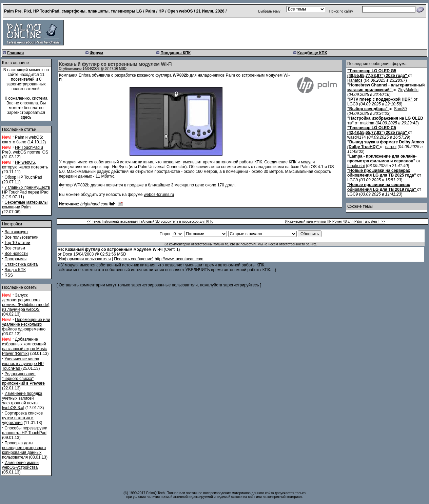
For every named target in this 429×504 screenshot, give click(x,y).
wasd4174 (357, 137)
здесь (26, 117)
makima (367, 123)
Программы (15, 259)
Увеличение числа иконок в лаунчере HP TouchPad (23, 364)
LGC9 (353, 104)
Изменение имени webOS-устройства (20, 465)
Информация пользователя (85, 259)
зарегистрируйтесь (241, 285)
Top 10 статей (17, 243)
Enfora (85, 75)
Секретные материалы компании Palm (25, 205)
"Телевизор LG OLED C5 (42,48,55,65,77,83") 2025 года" (377, 130)
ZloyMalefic (408, 90)
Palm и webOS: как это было (23, 140)
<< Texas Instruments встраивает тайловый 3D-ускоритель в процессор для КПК (150, 221)
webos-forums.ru (159, 195)
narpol (391, 147)
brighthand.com (94, 204)
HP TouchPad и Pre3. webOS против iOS (25, 150)
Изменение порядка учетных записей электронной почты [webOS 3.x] (22, 401)
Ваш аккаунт (16, 232)
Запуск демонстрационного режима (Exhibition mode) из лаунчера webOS (26, 302)
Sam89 (400, 109)
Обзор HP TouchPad (23, 177)
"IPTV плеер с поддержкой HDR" (380, 99)
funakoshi (356, 166)
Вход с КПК (15, 270)
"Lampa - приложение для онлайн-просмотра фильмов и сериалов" (382, 159)
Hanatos (355, 80)
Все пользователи (21, 237)
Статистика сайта (21, 264)
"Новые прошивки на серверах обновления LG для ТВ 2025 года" (382, 173)
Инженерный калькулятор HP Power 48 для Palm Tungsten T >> (335, 221)
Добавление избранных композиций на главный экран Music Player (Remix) (24, 346)
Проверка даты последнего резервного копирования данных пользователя (24, 450)
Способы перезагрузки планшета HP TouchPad (25, 430)
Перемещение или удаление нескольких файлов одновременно (26, 324)
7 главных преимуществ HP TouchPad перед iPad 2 (26, 192)
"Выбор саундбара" (367, 109)
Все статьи (15, 248)
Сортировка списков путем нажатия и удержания (22, 418)
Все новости (16, 254)
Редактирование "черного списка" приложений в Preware (23, 379)
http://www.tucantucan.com (179, 259)
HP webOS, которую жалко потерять (25, 165)
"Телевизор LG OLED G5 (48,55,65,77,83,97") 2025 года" (377, 73)
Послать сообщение (133, 259)
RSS (9, 275)
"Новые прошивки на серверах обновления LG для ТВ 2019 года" (382, 187)
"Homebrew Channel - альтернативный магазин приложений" (386, 87)
